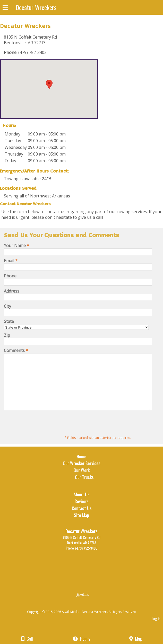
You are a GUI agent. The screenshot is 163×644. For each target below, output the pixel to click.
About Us (81, 505)
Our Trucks (84, 488)
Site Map (81, 526)
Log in (156, 629)
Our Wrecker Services (81, 474)
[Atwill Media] (86, 617)
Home (81, 467)
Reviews (81, 512)
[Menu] (5, 8)
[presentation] (43, 434)
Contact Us (82, 519)
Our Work (82, 481)
